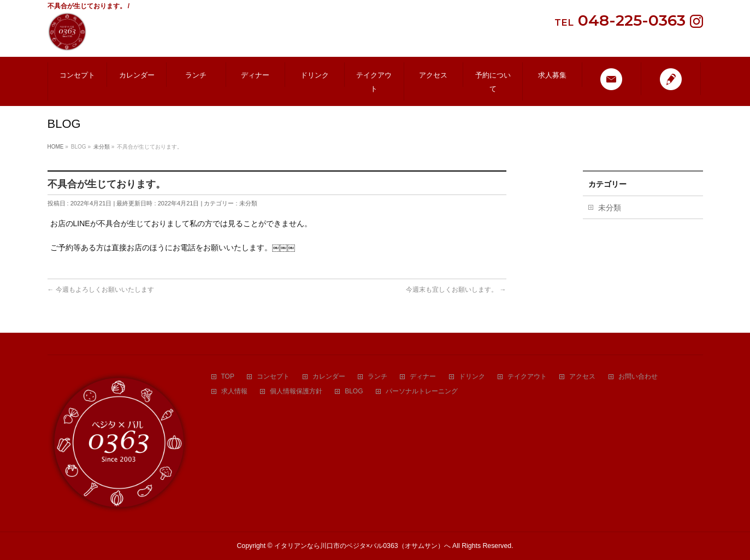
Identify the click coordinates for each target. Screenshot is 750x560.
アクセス (582, 377)
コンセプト (273, 377)
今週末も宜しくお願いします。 (456, 290)
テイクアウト (527, 377)
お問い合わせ (638, 377)
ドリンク (472, 377)
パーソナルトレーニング (422, 391)
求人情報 (234, 391)
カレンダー (329, 377)
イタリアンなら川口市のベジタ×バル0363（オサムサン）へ (362, 546)
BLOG (354, 391)
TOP (228, 377)
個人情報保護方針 (296, 391)
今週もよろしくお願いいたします (101, 290)
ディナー (423, 377)
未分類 (248, 203)
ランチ (377, 377)
